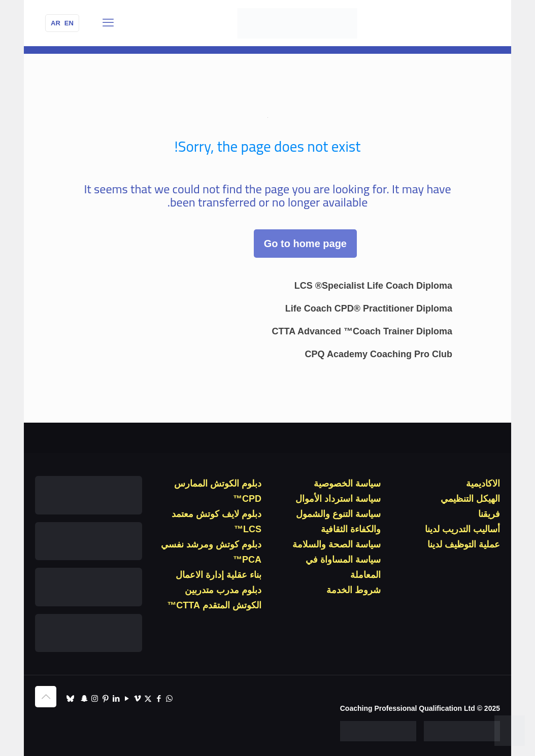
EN (69, 23)
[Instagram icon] (95, 698)
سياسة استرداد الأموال (338, 499)
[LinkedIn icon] (116, 698)
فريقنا (489, 514)
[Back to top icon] (46, 697)
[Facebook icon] (159, 698)
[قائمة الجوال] (108, 23)
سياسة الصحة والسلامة (337, 544)
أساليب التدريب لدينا (462, 529)
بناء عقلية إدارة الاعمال (219, 575)
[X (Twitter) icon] (148, 698)
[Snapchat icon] (84, 698)
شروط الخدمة (354, 590)
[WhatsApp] (510, 731)
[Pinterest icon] (105, 698)
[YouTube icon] (127, 698)
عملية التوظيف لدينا (464, 544)
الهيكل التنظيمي (470, 499)
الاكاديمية (483, 484)
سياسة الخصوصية (347, 484)
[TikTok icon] (70, 698)
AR (56, 23)
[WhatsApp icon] (169, 698)
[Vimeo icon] (137, 698)
